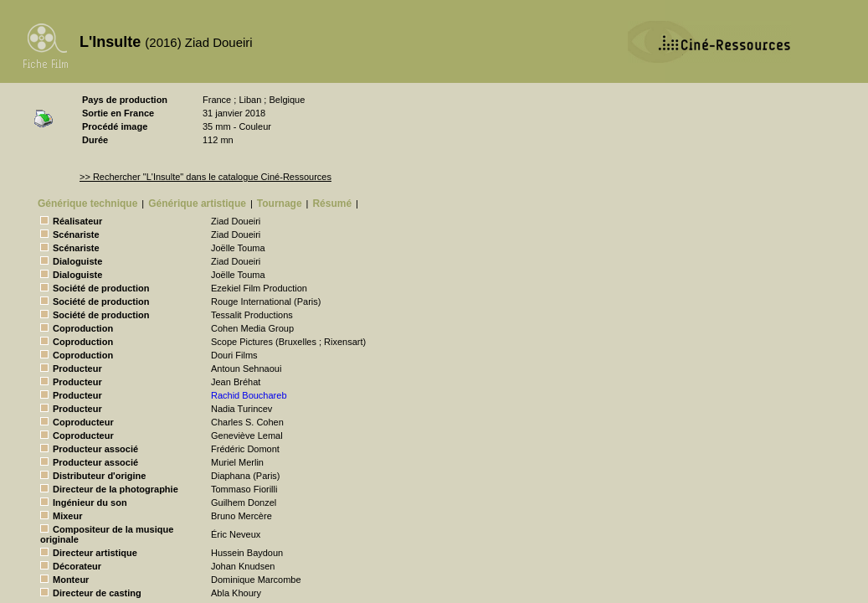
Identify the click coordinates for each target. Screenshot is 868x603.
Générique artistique (197, 204)
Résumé (332, 204)
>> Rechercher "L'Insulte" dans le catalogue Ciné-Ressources (205, 177)
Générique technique (87, 204)
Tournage (280, 204)
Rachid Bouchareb (249, 395)
